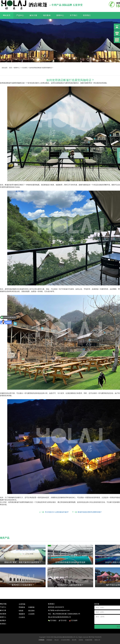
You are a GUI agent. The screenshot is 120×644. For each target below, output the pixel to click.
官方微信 (54, 620)
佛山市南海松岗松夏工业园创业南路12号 (66, 614)
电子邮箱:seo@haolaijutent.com (59, 610)
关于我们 (73, 15)
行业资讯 (25, 68)
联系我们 (87, 15)
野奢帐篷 (22, 607)
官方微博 (75, 620)
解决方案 (33, 15)
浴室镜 (81, 640)
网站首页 (7, 15)
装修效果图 (89, 640)
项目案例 (47, 15)
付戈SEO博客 (65, 640)
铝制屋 (21, 611)
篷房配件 (3, 620)
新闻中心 (60, 15)
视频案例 (22, 614)
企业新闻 (31, 614)
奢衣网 (74, 640)
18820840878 (59, 607)
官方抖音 (64, 620)
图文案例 (31, 611)
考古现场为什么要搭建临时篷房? (57, 512)
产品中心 (20, 15)
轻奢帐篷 (31, 607)
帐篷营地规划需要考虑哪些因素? (90, 512)
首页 (11, 68)
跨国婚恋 (49, 640)
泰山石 (57, 640)
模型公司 (97, 640)
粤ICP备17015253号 (95, 637)
